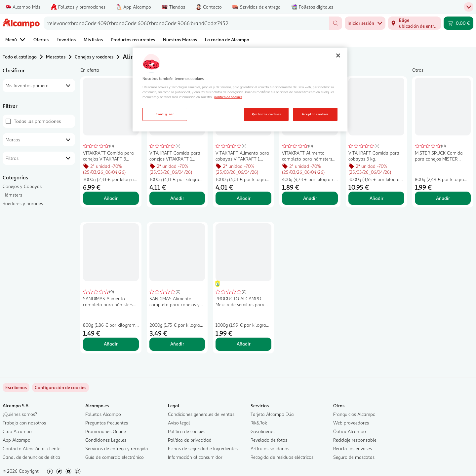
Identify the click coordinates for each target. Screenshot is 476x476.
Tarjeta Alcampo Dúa (272, 414)
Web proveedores (351, 423)
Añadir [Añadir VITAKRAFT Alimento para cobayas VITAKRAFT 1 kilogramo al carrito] (244, 198)
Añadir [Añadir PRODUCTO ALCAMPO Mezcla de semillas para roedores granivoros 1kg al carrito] (244, 344)
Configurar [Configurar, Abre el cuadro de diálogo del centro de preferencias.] (165, 114)
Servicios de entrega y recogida (117, 448)
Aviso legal (179, 423)
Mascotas (56, 57)
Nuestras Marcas (180, 39)
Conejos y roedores (94, 57)
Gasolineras (262, 431)
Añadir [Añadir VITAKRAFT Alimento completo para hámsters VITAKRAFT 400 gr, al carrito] (310, 198)
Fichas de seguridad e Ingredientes (203, 448)
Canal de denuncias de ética (31, 457)
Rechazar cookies (266, 114)
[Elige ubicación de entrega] (415, 23)
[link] (60, 387)
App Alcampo (17, 440)
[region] (240, 90)
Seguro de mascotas (354, 457)
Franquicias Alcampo (354, 414)
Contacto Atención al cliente (32, 448)
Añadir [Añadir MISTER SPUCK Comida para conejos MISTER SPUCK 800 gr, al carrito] (443, 198)
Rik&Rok (259, 423)
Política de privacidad (190, 440)
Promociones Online (106, 431)
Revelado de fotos (269, 440)
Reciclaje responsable (355, 440)
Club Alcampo (17, 431)
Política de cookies (187, 431)
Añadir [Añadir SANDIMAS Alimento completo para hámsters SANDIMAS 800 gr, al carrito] (111, 344)
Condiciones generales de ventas (201, 414)
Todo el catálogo (20, 57)
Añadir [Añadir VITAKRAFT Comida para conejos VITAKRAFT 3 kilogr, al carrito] (111, 198)
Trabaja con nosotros (24, 423)
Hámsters (12, 195)
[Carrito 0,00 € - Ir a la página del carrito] (458, 23)
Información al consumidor (195, 457)
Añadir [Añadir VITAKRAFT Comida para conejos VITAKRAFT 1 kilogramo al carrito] (177, 198)
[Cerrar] (338, 55)
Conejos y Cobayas (22, 186)
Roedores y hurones (23, 203)
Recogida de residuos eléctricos (282, 457)
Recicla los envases (353, 448)
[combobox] (186, 23)
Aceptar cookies (315, 114)
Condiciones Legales (106, 440)
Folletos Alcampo (103, 414)
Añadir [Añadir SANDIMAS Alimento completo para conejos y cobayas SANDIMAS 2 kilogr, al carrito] (177, 344)
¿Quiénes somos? (20, 414)
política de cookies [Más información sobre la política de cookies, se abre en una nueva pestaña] (228, 97)
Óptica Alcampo (350, 431)
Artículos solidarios (270, 448)
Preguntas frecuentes (107, 423)
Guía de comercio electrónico (115, 457)
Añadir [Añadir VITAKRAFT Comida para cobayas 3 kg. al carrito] (377, 198)
